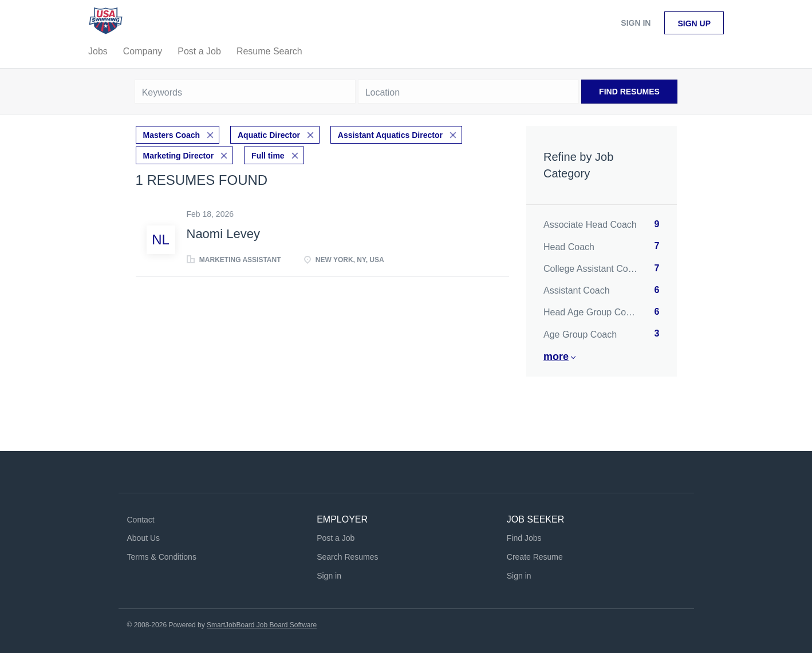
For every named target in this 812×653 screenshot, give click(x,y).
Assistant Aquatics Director (390, 135)
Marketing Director (179, 156)
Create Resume (535, 557)
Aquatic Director (269, 135)
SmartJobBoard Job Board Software (262, 625)
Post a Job (336, 538)
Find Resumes (629, 92)
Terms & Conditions (162, 557)
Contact (141, 520)
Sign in (636, 23)
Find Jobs (524, 538)
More (556, 357)
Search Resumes (347, 557)
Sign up (694, 23)
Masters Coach (172, 135)
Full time (268, 156)
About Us (144, 538)
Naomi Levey (223, 234)
